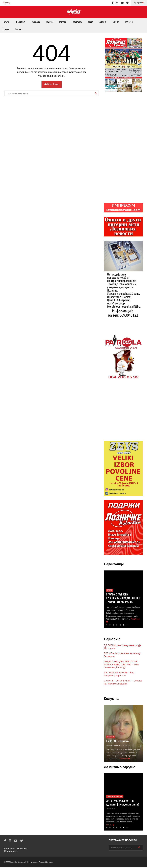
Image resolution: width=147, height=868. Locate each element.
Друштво (49, 22)
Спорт (90, 22)
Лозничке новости (113, 746)
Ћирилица (7, 3)
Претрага (139, 3)
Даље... (110, 825)
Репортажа (77, 22)
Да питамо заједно (115, 797)
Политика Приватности (16, 850)
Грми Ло (115, 22)
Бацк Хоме (52, 84)
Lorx (50, 863)
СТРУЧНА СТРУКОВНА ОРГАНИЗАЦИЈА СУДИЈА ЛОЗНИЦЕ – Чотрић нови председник (123, 599)
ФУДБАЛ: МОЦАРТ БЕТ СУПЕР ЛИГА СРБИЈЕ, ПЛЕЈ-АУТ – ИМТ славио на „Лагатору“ (122, 665)
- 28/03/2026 (125, 746)
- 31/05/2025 (111, 809)
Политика (21, 22)
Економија (35, 22)
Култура (63, 22)
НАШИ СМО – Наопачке (118, 742)
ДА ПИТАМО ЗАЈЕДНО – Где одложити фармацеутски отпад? (123, 803)
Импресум (10, 849)
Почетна (7, 22)
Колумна (102, 22)
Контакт (19, 29)
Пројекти (129, 22)
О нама (6, 29)
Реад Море (124, 759)
